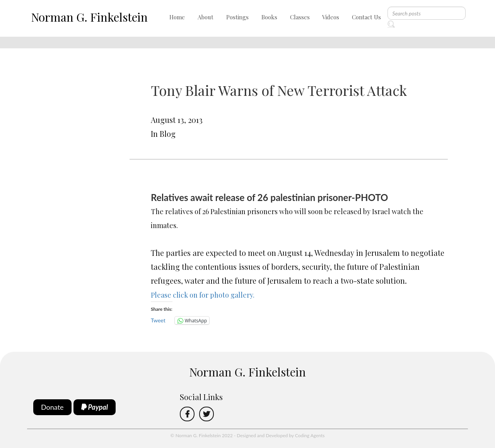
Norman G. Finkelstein (89, 17)
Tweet (158, 320)
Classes (300, 17)
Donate (52, 407)
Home (177, 17)
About (206, 17)
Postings (237, 17)
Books (269, 17)
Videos (331, 17)
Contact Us (366, 17)
